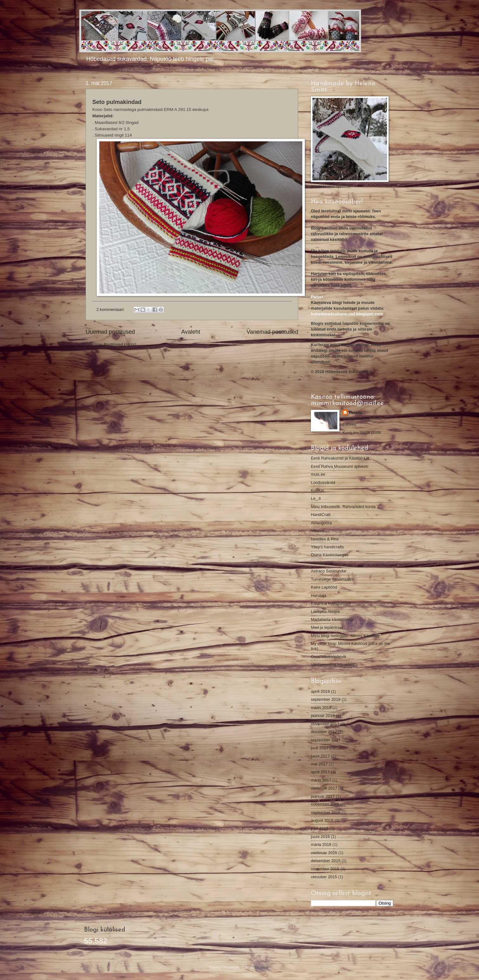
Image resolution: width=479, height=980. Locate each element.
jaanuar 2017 (323, 796)
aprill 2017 (320, 772)
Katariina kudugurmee (331, 603)
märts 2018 (321, 708)
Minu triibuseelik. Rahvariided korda (343, 507)
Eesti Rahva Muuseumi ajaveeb (340, 466)
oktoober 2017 (324, 732)
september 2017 (326, 740)
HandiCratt (321, 515)
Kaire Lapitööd (324, 587)
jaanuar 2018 (323, 716)
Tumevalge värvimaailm (332, 579)
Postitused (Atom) (120, 344)
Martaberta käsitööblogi (332, 619)
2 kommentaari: (111, 309)
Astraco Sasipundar (329, 571)
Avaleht (191, 332)
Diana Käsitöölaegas (330, 555)
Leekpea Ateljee (325, 612)
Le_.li (316, 498)
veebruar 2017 (324, 788)
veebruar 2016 (324, 853)
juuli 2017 (320, 748)
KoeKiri (318, 490)
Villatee (318, 531)
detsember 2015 (326, 861)
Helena (356, 413)
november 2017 (325, 724)
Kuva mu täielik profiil (362, 432)
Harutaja (319, 595)
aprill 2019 (320, 691)
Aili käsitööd (322, 563)
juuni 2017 (320, 756)
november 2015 (325, 869)
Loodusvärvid (323, 483)
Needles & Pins (325, 539)
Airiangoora (321, 523)
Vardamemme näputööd (333, 665)
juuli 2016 (320, 828)
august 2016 (322, 820)
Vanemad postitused (272, 332)
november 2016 (325, 804)
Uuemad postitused (110, 332)
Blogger (262, 967)
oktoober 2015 (324, 877)
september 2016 (326, 812)
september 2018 (326, 699)
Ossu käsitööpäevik (329, 657)
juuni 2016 (320, 837)
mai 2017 (319, 764)
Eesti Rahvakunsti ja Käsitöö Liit (340, 458)
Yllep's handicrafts (327, 547)
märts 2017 (321, 780)
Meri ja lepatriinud (327, 627)
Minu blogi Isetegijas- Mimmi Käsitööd (345, 636)
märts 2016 (321, 845)
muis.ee (318, 474)
